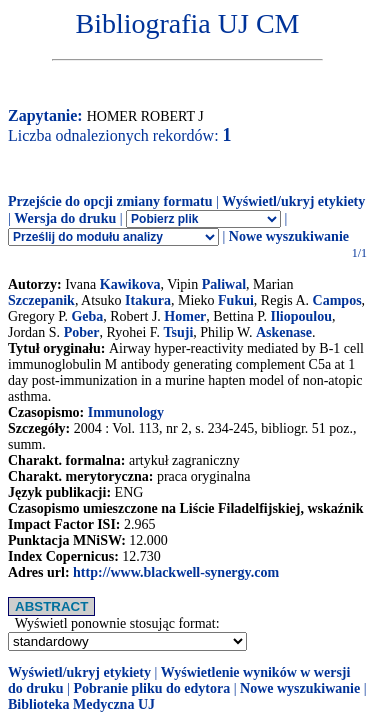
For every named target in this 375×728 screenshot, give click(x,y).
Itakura (148, 300)
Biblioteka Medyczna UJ (81, 704)
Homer (185, 316)
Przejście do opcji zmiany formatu (110, 201)
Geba (87, 316)
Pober (82, 332)
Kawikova (130, 284)
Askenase (284, 332)
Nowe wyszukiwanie (289, 236)
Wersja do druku (65, 218)
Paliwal (224, 284)
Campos (337, 300)
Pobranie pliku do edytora (151, 688)
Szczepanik (41, 300)
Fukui (236, 300)
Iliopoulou (301, 316)
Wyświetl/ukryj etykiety (293, 201)
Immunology (126, 412)
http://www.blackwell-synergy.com (176, 572)
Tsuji (178, 332)
